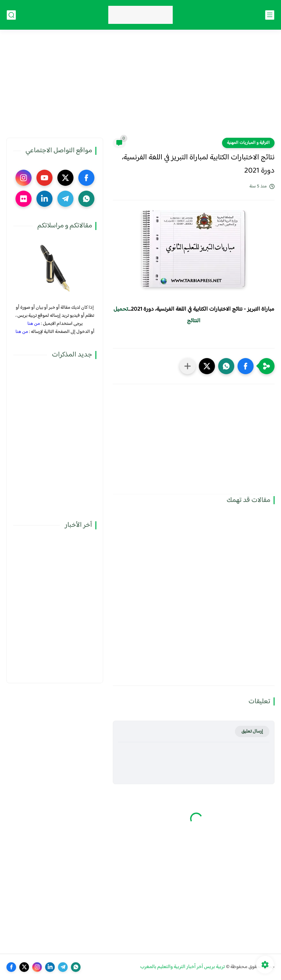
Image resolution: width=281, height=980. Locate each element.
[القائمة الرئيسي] (270, 15)
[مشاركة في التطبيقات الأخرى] (188, 366)
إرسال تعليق (252, 731)
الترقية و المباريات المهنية (248, 143)
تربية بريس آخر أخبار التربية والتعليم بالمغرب (183, 967)
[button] (246, 366)
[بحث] (11, 15)
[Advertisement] (140, 88)
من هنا (34, 324)
